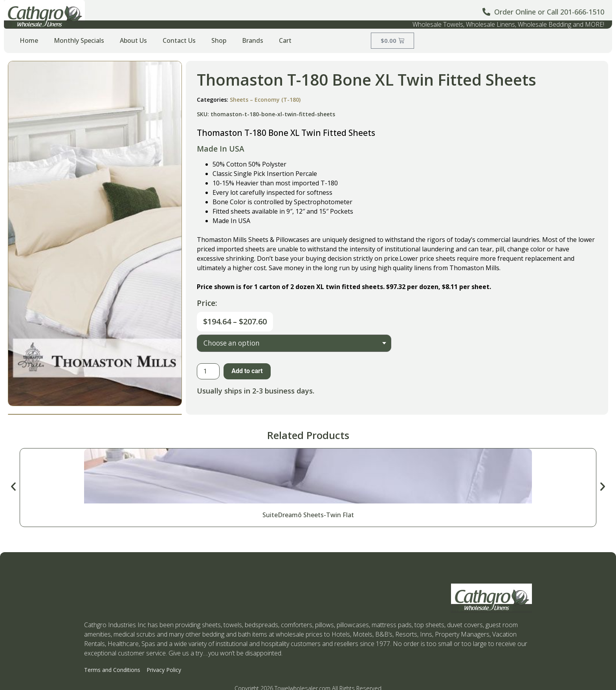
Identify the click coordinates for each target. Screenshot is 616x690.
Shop (219, 40)
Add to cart (247, 371)
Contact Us (179, 40)
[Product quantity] (208, 371)
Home (29, 40)
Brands (253, 40)
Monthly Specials (79, 40)
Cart (285, 40)
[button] (13, 487)
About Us (133, 40)
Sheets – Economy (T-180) (265, 100)
